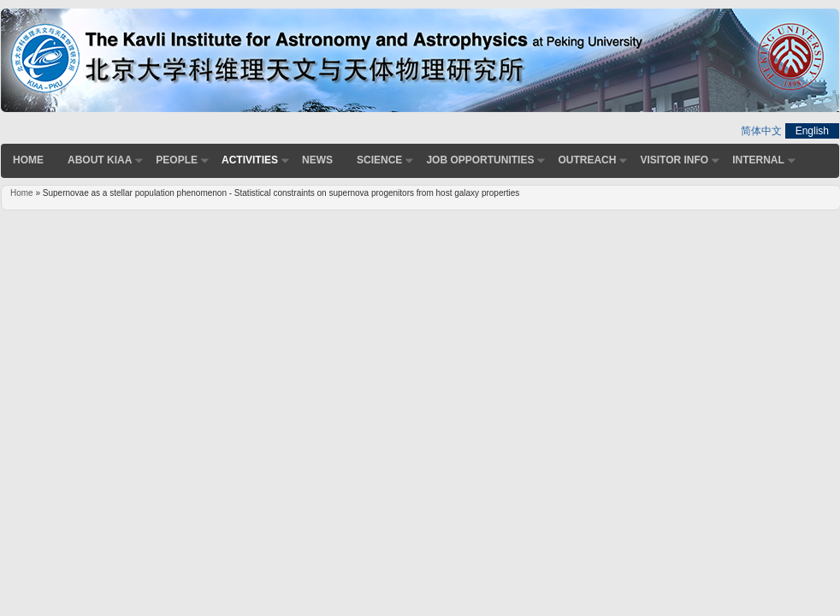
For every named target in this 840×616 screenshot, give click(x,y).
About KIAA (100, 160)
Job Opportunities (480, 160)
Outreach (587, 160)
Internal (758, 160)
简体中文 (761, 131)
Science (379, 160)
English (812, 131)
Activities (250, 160)
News (317, 160)
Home (28, 160)
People (177, 160)
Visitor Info (674, 160)
